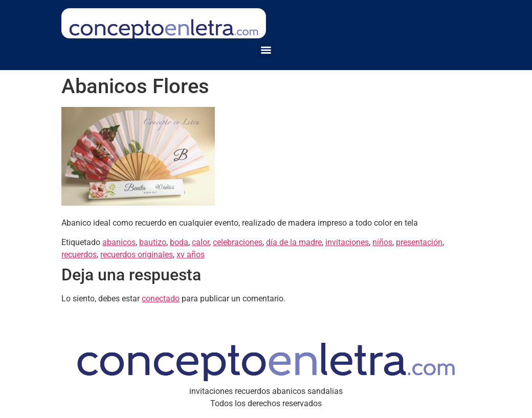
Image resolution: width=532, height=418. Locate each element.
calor (201, 242)
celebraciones (238, 242)
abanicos (119, 242)
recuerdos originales (137, 255)
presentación (419, 242)
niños (382, 242)
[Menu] (266, 50)
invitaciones (347, 242)
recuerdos (79, 255)
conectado (161, 299)
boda (179, 242)
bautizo (153, 242)
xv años (191, 255)
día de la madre (294, 242)
